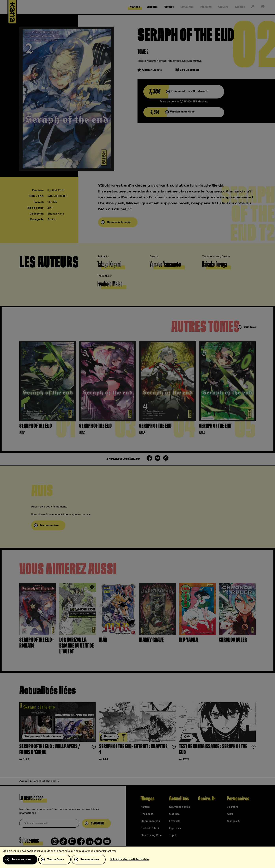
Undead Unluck (150, 828)
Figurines (175, 828)
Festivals (175, 821)
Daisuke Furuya (192, 61)
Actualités (179, 799)
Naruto (145, 807)
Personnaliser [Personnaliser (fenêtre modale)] (90, 860)
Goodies (174, 814)
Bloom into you (150, 821)
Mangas (147, 799)
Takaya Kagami (147, 61)
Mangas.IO (234, 821)
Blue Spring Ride (151, 835)
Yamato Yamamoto (169, 61)
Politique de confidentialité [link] (129, 859)
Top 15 (173, 835)
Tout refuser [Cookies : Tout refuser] (55, 860)
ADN (230, 814)
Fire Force (147, 814)
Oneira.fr (207, 799)
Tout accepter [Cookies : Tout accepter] (21, 860)
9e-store (233, 807)
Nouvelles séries (180, 807)
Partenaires (238, 799)
